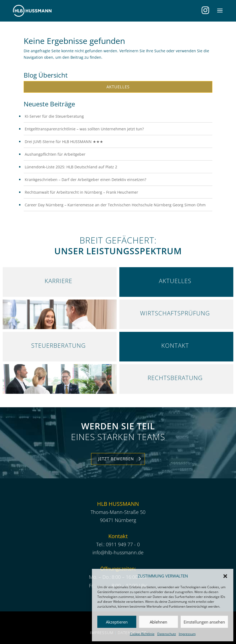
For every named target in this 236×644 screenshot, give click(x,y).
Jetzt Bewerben (116, 459)
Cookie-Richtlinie (142, 634)
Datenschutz (167, 634)
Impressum (187, 634)
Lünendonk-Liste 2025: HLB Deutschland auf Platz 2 (71, 167)
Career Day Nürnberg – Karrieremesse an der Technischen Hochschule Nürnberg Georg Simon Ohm (115, 205)
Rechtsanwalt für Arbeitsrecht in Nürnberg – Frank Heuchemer (81, 192)
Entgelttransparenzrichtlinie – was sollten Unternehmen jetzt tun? (84, 129)
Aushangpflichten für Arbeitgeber (55, 154)
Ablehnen (158, 622)
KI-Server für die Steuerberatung (54, 116)
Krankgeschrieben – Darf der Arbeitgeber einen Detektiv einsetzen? (85, 180)
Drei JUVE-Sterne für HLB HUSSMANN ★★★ (64, 142)
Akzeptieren (117, 622)
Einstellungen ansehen (204, 622)
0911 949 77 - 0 (123, 544)
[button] (225, 576)
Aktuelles (118, 87)
